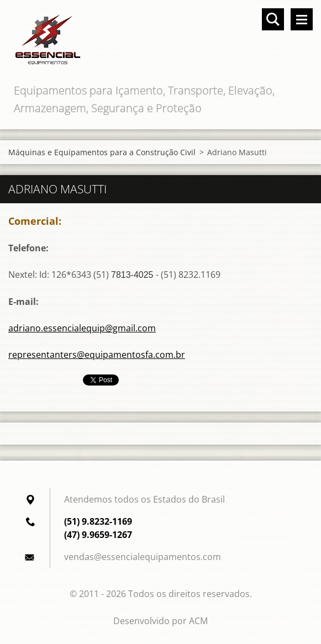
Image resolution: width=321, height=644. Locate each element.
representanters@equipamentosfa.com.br (97, 355)
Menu (302, 19)
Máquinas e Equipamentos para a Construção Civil (102, 152)
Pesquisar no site (273, 19)
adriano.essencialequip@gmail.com (82, 328)
